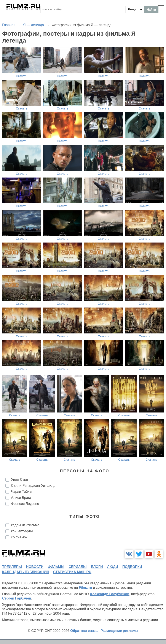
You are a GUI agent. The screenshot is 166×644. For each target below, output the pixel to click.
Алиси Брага (21, 498)
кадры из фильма (25, 525)
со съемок (19, 537)
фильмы (56, 567)
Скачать (22, 76)
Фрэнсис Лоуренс (25, 504)
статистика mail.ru (72, 572)
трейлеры (12, 567)
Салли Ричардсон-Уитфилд (33, 486)
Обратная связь (84, 631)
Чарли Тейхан (22, 492)
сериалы (77, 567)
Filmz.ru (85, 588)
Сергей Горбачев (17, 598)
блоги (97, 567)
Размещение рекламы (119, 631)
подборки (132, 567)
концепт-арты (22, 531)
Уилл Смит (20, 480)
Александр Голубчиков (109, 594)
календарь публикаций (26, 572)
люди (113, 567)
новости (35, 567)
